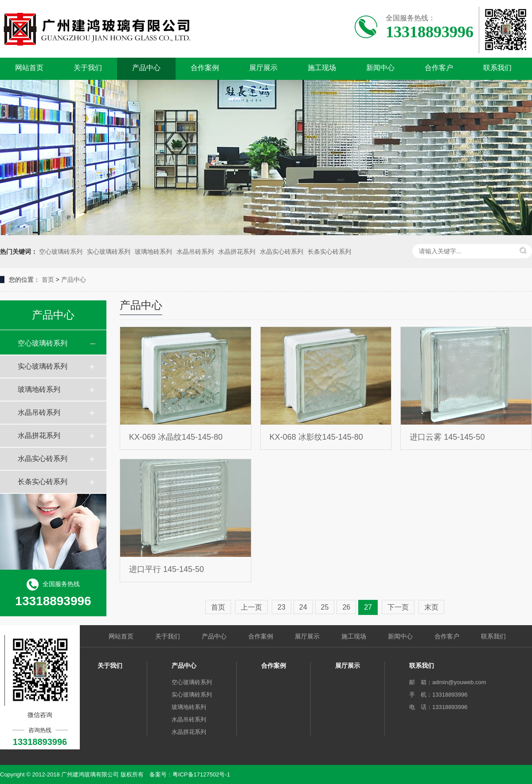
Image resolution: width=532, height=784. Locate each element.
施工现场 (322, 68)
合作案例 (205, 68)
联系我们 (497, 68)
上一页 (251, 607)
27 (368, 607)
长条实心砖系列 (329, 252)
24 (303, 607)
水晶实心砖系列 (282, 252)
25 (325, 607)
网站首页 (29, 68)
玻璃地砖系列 (153, 252)
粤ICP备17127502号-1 (201, 774)
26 (346, 607)
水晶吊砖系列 (195, 252)
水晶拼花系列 (237, 252)
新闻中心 (380, 68)
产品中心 (146, 68)
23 (282, 607)
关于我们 (88, 68)
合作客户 (439, 68)
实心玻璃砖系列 (109, 252)
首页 (48, 280)
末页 (431, 607)
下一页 (398, 607)
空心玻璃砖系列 (61, 252)
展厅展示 (263, 68)
